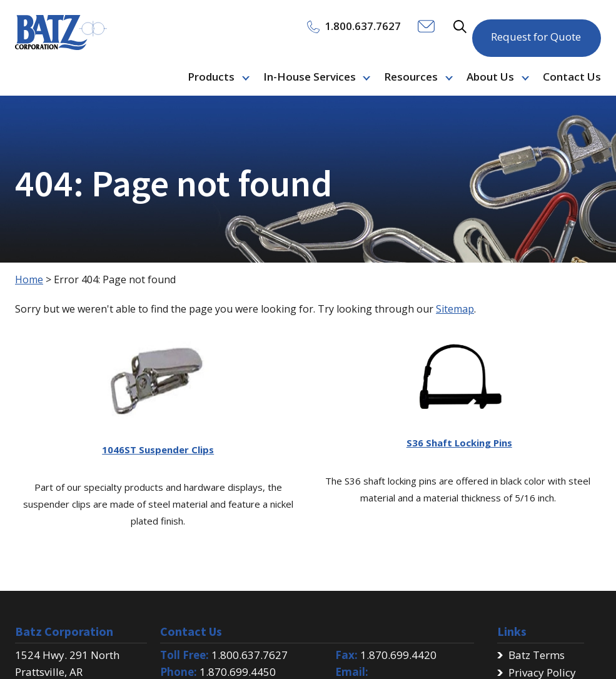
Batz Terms (537, 655)
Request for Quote (536, 31)
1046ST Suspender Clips (158, 450)
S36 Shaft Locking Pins (459, 443)
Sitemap (455, 309)
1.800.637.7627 (250, 655)
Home (29, 279)
